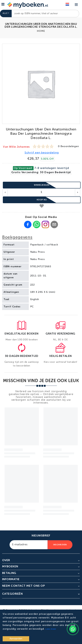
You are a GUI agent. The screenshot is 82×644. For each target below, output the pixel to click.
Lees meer (51, 629)
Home (41, 31)
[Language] (67, 5)
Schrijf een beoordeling (42, 153)
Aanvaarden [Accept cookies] (16, 639)
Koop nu (42, 200)
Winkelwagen (42, 185)
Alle (5, 13)
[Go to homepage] (27, 5)
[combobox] (45, 14)
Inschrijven (60, 545)
